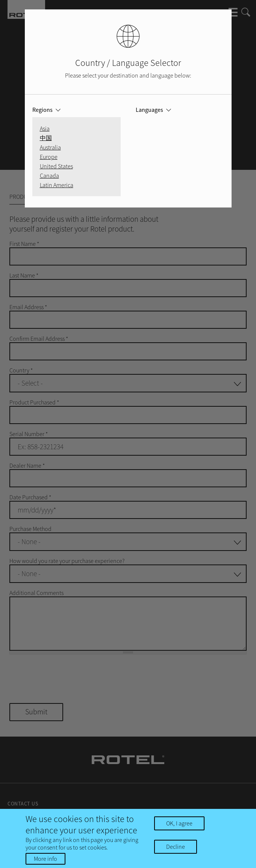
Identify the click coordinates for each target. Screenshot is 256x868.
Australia (50, 147)
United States (56, 166)
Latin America (57, 185)
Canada (49, 175)
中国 (46, 138)
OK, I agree (179, 823)
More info (45, 859)
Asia (45, 128)
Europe (49, 157)
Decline (176, 847)
